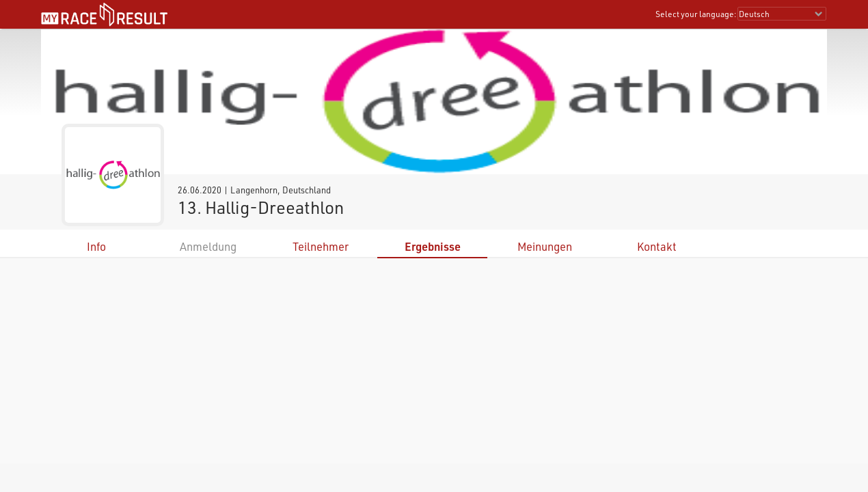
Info (96, 246)
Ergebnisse (433, 246)
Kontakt (657, 246)
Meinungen (545, 246)
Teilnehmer (321, 246)
